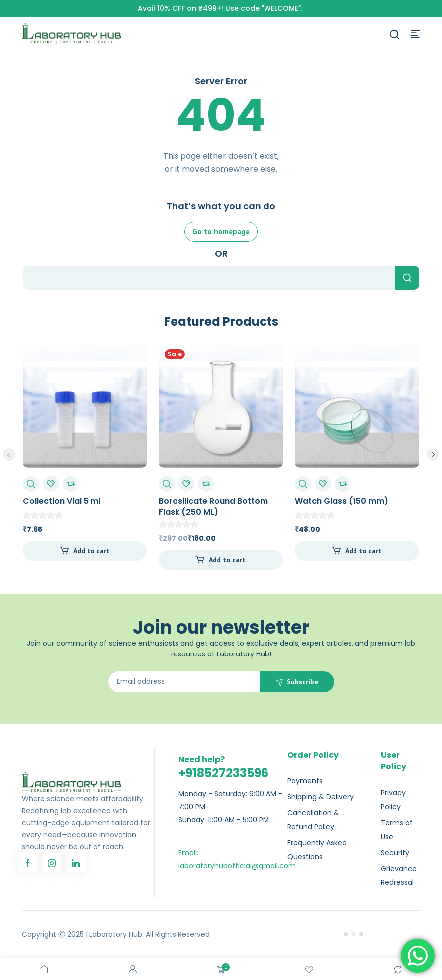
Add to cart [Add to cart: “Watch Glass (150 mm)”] (363, 551)
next (433, 455)
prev (9, 455)
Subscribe (303, 682)
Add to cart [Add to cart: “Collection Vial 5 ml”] (91, 551)
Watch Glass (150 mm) (342, 501)
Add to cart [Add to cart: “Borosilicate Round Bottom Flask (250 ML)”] (227, 560)
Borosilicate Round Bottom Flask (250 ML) (213, 506)
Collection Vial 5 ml (62, 501)
